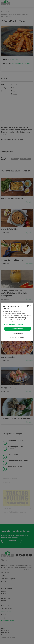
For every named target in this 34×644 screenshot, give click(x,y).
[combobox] (28, 306)
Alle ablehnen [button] (18, 333)
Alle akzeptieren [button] (18, 329)
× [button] (30, 306)
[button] (17, 325)
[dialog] (17, 322)
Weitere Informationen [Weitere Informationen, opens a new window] (9, 322)
